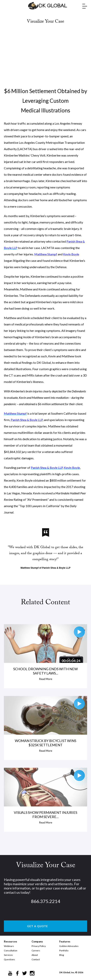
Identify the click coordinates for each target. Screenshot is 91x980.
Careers (36, 950)
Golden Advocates (69, 946)
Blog (62, 955)
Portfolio (64, 950)
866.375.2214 (46, 901)
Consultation (11, 950)
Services (8, 955)
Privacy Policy (39, 946)
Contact (36, 959)
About (35, 955)
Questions (9, 959)
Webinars (9, 946)
